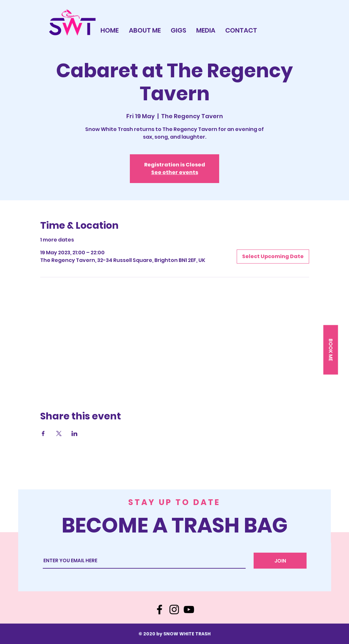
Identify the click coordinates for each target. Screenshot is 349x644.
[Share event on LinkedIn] (74, 433)
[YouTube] (189, 609)
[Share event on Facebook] (43, 433)
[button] (330, 350)
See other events (175, 172)
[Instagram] (174, 609)
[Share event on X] (59, 433)
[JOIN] (280, 561)
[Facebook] (160, 609)
